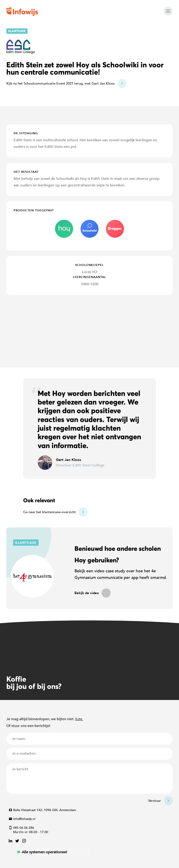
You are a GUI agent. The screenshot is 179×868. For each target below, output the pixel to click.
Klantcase (17, 31)
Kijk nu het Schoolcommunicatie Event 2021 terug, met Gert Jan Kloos (61, 83)
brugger (115, 229)
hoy (64, 229)
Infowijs (22, 11)
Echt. (79, 719)
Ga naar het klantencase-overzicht (50, 512)
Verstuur (155, 801)
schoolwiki (89, 229)
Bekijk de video (87, 593)
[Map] (89, 331)
